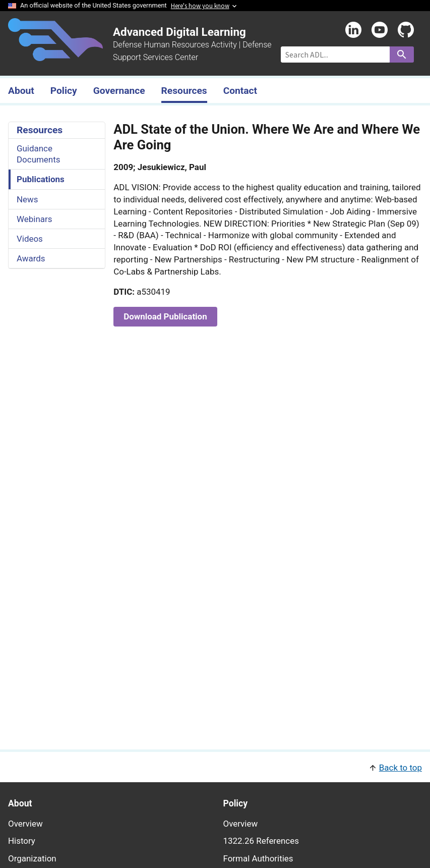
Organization (32, 858)
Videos (30, 239)
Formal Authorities (258, 858)
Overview (25, 824)
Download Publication (165, 316)
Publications (41, 179)
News (27, 199)
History (22, 841)
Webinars (34, 219)
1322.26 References (261, 841)
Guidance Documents (38, 154)
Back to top (401, 768)
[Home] (55, 55)
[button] (215, 767)
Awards (31, 258)
